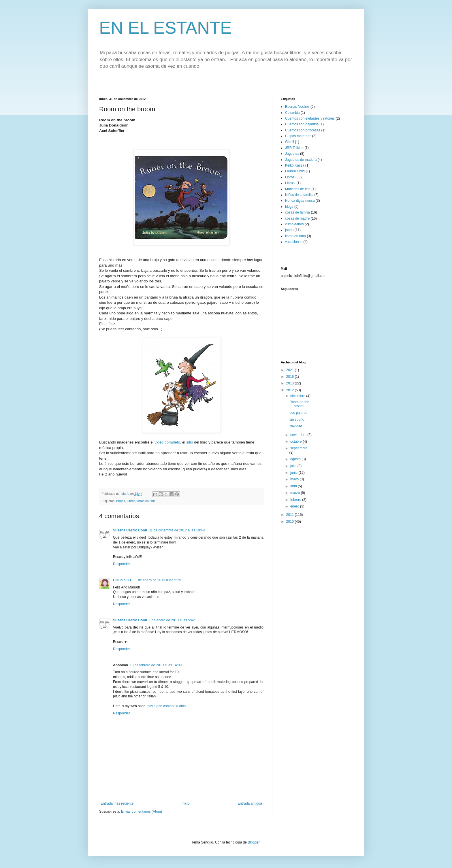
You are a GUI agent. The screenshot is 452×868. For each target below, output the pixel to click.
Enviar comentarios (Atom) (142, 812)
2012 (291, 390)
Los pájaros (298, 413)
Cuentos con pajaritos (302, 124)
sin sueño (297, 420)
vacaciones (294, 242)
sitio (189, 442)
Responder (122, 564)
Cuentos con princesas (303, 130)
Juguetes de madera (301, 160)
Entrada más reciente (117, 803)
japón (289, 230)
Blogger (254, 842)
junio (294, 473)
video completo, (167, 442)
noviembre (299, 435)
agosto (296, 459)
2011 (291, 515)
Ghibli (290, 142)
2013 (291, 383)
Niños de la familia (299, 195)
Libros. (290, 183)
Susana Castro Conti (130, 530)
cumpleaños (294, 224)
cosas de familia (297, 212)
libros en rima (146, 501)
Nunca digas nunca (300, 201)
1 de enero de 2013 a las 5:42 (172, 620)
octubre (296, 441)
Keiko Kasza (295, 165)
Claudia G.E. (123, 580)
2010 (291, 522)
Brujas (121, 501)
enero (295, 506)
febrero (296, 500)
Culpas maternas (298, 136)
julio (294, 466)
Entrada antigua (250, 803)
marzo (296, 493)
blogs (289, 207)
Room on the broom (299, 404)
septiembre (299, 448)
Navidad (296, 426)
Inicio (186, 803)
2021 (291, 370)
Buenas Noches (297, 107)
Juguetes (292, 154)
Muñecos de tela (298, 189)
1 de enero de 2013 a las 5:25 (158, 580)
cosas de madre (297, 218)
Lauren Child (295, 171)
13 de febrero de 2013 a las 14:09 (156, 665)
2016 (291, 377)
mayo (295, 479)
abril (294, 486)
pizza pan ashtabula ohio (166, 706)
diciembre (298, 396)
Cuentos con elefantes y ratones (310, 118)
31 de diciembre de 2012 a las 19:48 (177, 530)
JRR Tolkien (294, 148)
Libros (131, 501)
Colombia (292, 113)
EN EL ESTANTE (165, 28)
